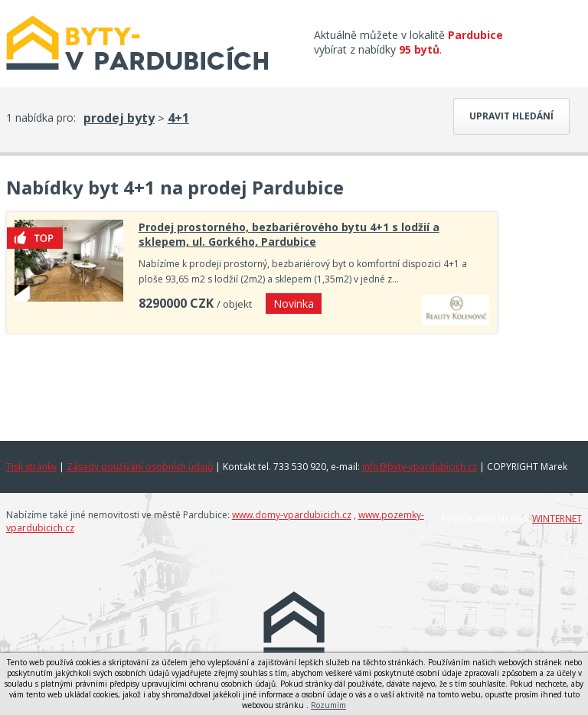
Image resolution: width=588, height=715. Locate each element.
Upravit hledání (511, 116)
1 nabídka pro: (41, 118)
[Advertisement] (252, 384)
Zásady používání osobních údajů (140, 467)
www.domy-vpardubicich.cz (292, 515)
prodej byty (119, 118)
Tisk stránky (31, 467)
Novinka (294, 304)
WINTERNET (557, 519)
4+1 (178, 118)
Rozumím (328, 705)
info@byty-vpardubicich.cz (420, 467)
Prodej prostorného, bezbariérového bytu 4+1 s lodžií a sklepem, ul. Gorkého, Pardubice (289, 234)
